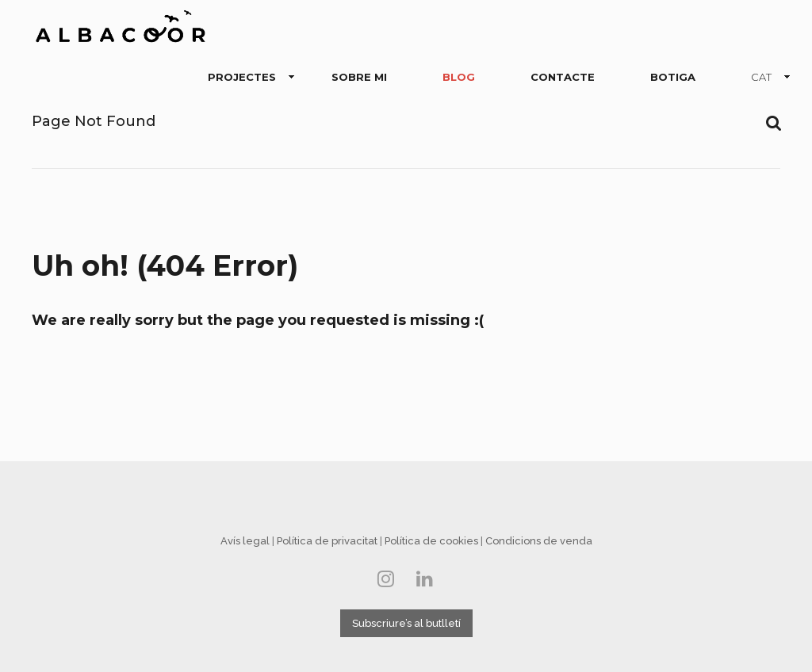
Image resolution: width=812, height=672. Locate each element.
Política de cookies (431, 541)
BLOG (459, 77)
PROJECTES (245, 78)
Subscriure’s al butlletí (406, 623)
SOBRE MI (359, 77)
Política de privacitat (327, 541)
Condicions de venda (539, 541)
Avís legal (245, 541)
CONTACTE (563, 77)
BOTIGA (673, 77)
